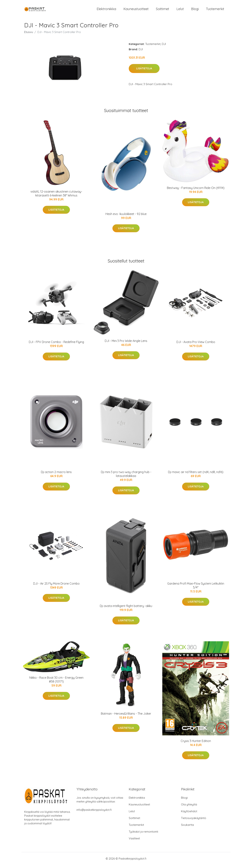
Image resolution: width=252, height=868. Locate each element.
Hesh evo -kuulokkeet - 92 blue (126, 217)
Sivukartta (187, 828)
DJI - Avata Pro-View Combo (196, 345)
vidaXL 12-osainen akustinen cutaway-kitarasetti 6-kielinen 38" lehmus (56, 197)
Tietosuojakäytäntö (194, 821)
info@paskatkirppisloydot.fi (94, 813)
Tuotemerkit (215, 11)
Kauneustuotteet (136, 11)
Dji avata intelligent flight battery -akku (126, 609)
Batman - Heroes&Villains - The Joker (126, 717)
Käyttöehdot (189, 814)
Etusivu (29, 35)
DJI (164, 47)
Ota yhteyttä (189, 808)
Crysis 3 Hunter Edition (196, 744)
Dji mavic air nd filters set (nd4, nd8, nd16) (196, 475)
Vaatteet (134, 841)
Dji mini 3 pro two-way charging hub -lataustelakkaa (126, 477)
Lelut (180, 11)
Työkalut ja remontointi (143, 835)
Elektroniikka (106, 11)
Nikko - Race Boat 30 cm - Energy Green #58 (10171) (56, 683)
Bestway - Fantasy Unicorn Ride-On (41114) (196, 191)
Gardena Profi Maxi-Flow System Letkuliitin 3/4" (196, 589)
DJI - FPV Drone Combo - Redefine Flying (56, 345)
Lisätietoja (144, 72)
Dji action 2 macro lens (56, 475)
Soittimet (162, 11)
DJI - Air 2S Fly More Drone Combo (56, 587)
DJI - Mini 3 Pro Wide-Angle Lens (126, 344)
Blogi (195, 11)
